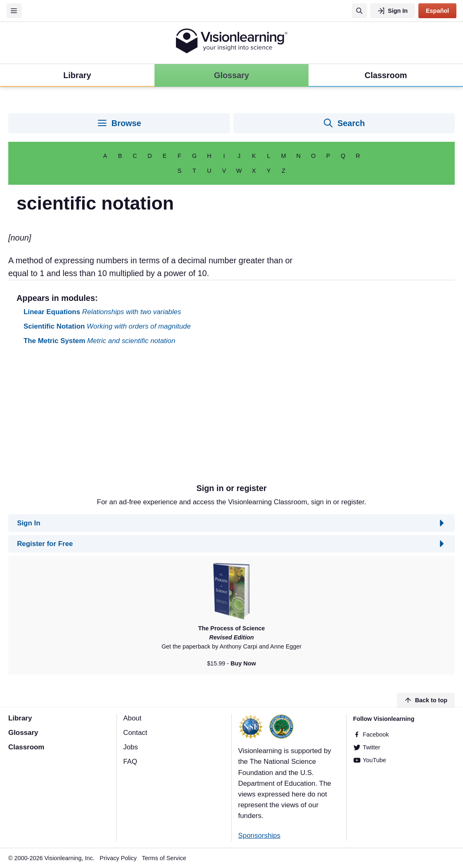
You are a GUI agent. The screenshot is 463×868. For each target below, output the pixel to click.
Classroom (26, 747)
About (132, 718)
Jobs (131, 747)
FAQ (130, 762)
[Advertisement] (231, 417)
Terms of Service (164, 858)
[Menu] (14, 11)
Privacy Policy (118, 858)
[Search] (359, 11)
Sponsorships (259, 836)
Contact (135, 733)
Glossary (23, 733)
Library (20, 718)
